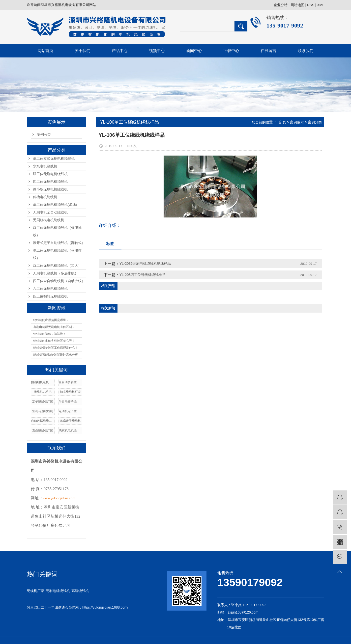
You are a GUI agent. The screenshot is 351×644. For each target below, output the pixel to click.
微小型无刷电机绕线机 (50, 189)
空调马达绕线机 (43, 411)
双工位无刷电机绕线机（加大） (57, 266)
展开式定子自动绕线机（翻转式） (59, 243)
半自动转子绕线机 (70, 402)
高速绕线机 (80, 591)
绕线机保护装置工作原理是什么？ (56, 348)
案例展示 (297, 122)
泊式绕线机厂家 (70, 392)
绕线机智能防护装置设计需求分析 (56, 355)
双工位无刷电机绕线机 (50, 174)
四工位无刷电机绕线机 (50, 182)
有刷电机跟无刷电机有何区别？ (54, 327)
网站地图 (297, 5)
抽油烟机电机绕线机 (43, 382)
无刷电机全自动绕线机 (50, 212)
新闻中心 (194, 51)
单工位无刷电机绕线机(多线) (55, 205)
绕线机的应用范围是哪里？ (51, 320)
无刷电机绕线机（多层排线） (56, 273)
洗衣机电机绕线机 (70, 430)
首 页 (282, 122)
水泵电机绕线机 (45, 166)
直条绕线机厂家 (43, 430)
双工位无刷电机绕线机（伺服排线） (57, 231)
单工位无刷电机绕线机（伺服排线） (57, 254)
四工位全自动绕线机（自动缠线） (59, 281)
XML (321, 5)
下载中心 (231, 51)
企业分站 (281, 5)
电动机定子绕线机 (70, 411)
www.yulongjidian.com (59, 498)
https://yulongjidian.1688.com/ (105, 607)
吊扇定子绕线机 (70, 421)
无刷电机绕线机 (58, 591)
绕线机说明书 (43, 392)
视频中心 (157, 51)
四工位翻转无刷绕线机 (50, 296)
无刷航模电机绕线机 (49, 220)
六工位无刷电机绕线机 (50, 289)
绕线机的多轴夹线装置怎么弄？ (54, 341)
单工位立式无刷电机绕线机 (54, 159)
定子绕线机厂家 (43, 402)
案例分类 (44, 135)
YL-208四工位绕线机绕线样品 (142, 275)
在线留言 (268, 51)
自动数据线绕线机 (43, 421)
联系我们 (306, 51)
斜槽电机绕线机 (45, 197)
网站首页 (45, 51)
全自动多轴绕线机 (70, 382)
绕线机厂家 (35, 591)
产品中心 (120, 51)
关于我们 (83, 51)
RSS (311, 5)
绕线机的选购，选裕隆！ (50, 334)
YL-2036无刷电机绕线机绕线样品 (145, 264)
